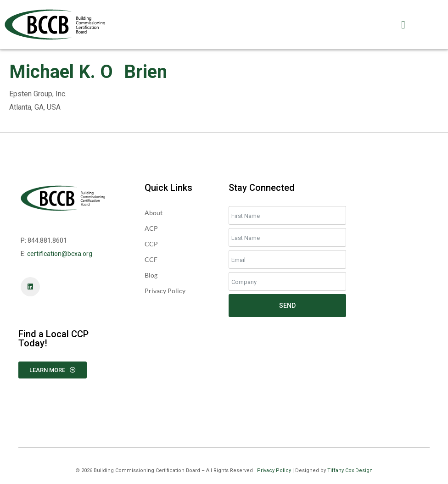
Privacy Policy (274, 470)
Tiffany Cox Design (350, 470)
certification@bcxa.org (60, 254)
